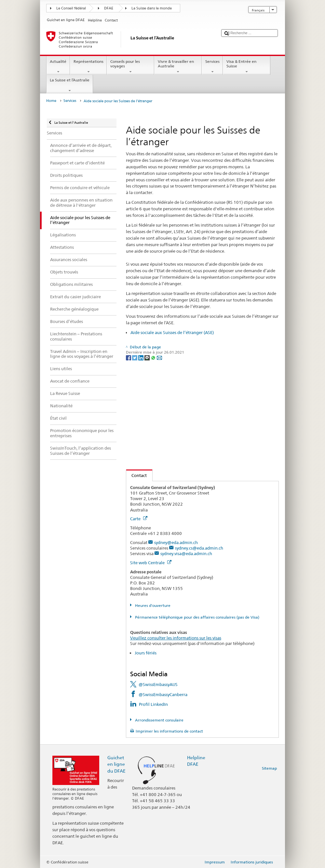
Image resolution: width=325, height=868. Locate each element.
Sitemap (269, 768)
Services (212, 67)
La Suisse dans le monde (152, 8)
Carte (139, 519)
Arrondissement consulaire (159, 720)
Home (51, 101)
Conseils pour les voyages (130, 67)
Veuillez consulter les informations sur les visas (176, 638)
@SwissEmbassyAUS (158, 684)
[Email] (159, 357)
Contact (137, 475)
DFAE (109, 8)
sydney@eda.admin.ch (176, 542)
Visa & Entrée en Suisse (247, 67)
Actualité (58, 67)
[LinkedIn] (141, 357)
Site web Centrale (151, 563)
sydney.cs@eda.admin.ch (199, 548)
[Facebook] (129, 357)
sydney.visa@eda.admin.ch (186, 553)
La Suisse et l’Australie (70, 85)
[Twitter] (135, 357)
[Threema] (148, 357)
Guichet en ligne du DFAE (116, 764)
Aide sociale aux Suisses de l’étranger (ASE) (172, 332)
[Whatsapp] (154, 357)
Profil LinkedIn (153, 704)
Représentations (88, 67)
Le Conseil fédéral (71, 8)
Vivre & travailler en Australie (178, 67)
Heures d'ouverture (152, 605)
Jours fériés (146, 653)
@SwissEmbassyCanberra (163, 694)
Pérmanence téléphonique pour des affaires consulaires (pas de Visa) (197, 617)
